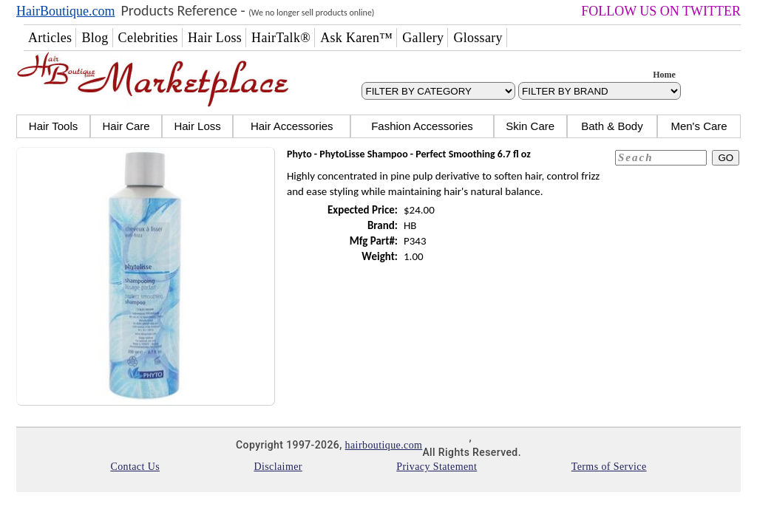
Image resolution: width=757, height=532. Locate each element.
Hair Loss (197, 126)
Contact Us (135, 467)
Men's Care (699, 126)
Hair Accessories (292, 126)
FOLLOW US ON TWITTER (661, 11)
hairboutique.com (384, 445)
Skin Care (530, 126)
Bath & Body (612, 126)
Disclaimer (278, 467)
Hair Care (126, 126)
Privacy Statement (437, 467)
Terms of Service (609, 467)
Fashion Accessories (422, 126)
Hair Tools (53, 126)
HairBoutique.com (65, 11)
